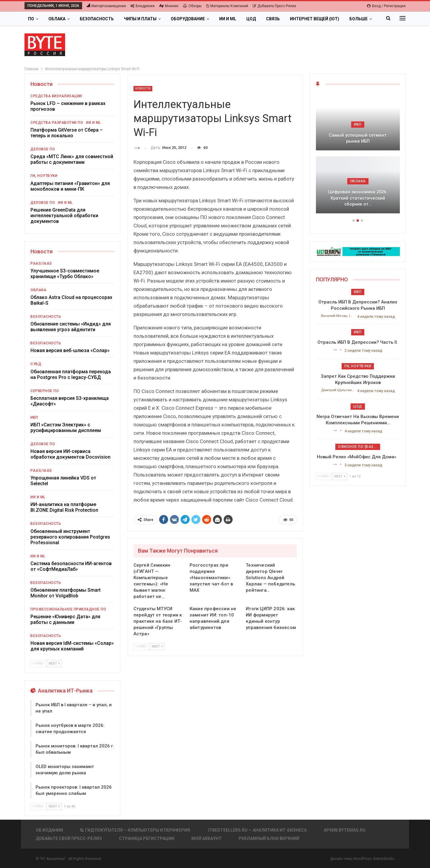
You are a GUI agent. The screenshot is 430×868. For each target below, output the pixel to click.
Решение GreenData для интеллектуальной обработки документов (64, 216)
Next (157, 646)
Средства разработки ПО (57, 123)
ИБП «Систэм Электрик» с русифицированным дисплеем (66, 428)
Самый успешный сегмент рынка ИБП (358, 138)
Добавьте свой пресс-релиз (69, 838)
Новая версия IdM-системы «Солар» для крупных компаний (72, 646)
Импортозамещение (106, 6)
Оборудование (188, 19)
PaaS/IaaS (41, 263)
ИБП (34, 417)
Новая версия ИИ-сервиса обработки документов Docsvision (70, 454)
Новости (143, 88)
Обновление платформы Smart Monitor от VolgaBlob (66, 593)
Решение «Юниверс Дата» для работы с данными (65, 619)
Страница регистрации (147, 838)
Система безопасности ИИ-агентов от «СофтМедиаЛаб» (71, 566)
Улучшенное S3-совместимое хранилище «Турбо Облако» (65, 274)
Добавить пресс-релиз (274, 6)
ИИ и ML (228, 19)
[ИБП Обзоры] (358, 251)
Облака (57, 19)
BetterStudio (384, 859)
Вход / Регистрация (386, 6)
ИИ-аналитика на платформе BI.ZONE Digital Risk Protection (64, 507)
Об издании (49, 830)
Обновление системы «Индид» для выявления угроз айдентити (71, 327)
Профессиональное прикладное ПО (68, 609)
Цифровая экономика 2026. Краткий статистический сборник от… (358, 198)
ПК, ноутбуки (44, 176)
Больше (358, 19)
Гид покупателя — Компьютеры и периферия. (136, 830)
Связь (273, 19)
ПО (31, 19)
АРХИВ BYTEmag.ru (345, 830)
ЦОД (251, 19)
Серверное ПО (45, 391)
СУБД (36, 364)
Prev (141, 646)
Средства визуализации (56, 96)
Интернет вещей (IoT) (315, 19)
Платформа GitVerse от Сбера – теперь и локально (67, 133)
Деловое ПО (43, 149)
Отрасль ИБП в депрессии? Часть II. (358, 342)
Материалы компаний (227, 6)
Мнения (169, 6)
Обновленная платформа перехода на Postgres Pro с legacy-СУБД (71, 374)
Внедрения (143, 6)
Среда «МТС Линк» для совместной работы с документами (72, 159)
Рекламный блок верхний (269, 838)
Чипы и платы (140, 19)
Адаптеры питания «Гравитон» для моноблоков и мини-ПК (70, 186)
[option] (358, 156)
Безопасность (97, 19)
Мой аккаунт (206, 838)
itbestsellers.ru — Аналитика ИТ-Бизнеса (257, 830)
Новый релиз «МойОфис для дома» (358, 457)
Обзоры (192, 6)
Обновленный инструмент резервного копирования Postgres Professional (70, 537)
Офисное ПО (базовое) (359, 447)
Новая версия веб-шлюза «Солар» (70, 350)
